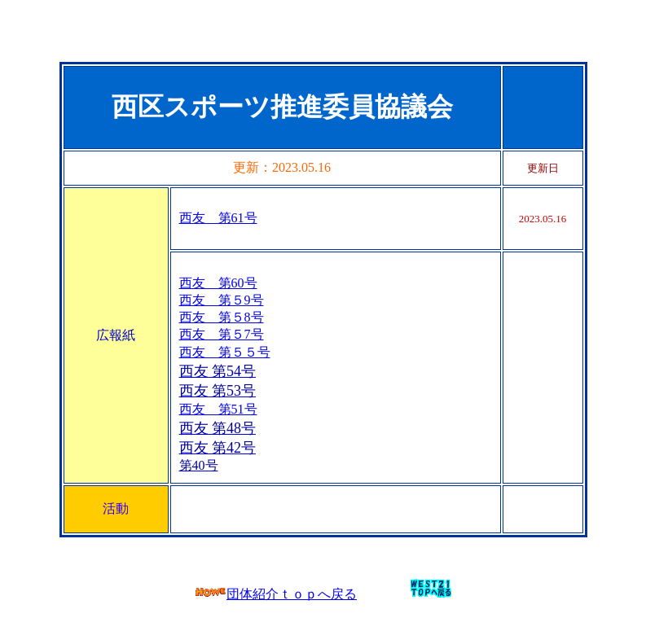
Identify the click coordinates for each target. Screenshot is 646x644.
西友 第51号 (218, 409)
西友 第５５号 (225, 352)
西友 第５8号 (222, 317)
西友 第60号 (218, 283)
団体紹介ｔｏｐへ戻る (276, 594)
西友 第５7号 (222, 334)
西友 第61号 (218, 218)
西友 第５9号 (222, 300)
